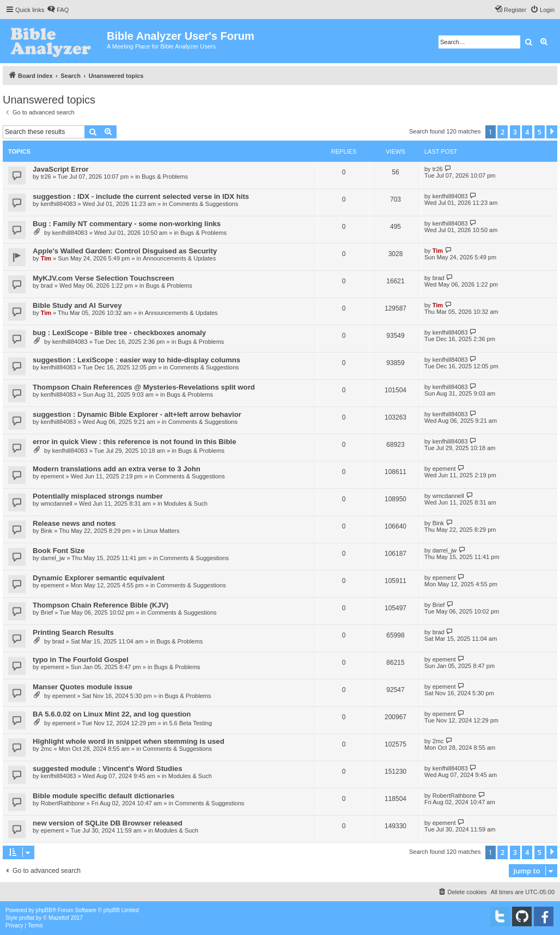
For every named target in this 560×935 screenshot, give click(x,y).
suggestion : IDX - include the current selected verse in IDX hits (141, 196)
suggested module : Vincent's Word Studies (108, 769)
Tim (46, 258)
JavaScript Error (61, 169)
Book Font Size (59, 551)
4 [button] (527, 132)
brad (47, 286)
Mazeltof (59, 918)
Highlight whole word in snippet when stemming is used (129, 741)
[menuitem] (58, 10)
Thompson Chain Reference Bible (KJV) (101, 605)
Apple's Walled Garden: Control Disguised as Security (125, 251)
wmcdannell (57, 503)
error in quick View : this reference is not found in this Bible (134, 442)
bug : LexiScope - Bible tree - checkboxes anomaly (119, 333)
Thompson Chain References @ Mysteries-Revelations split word (144, 387)
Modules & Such (186, 503)
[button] (552, 132)
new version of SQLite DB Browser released (108, 823)
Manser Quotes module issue (83, 687)
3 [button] (515, 132)
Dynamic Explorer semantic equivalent (99, 578)
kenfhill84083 (59, 204)
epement (53, 476)
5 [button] (540, 132)
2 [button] (503, 132)
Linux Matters (161, 531)
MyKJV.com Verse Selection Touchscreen (103, 278)
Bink (47, 531)
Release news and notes (74, 523)
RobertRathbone (63, 803)
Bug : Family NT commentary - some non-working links (127, 224)
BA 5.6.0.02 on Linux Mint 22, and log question (112, 714)
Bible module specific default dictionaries (104, 796)
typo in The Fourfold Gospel (81, 660)
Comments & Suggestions (203, 204)
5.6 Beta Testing (190, 723)
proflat (27, 918)
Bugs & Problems (165, 177)
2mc (47, 749)
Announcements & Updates (179, 258)
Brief (47, 612)
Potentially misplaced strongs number (98, 496)
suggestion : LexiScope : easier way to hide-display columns (136, 360)
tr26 (46, 177)
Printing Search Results (73, 632)
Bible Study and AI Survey (77, 305)
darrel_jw (53, 558)
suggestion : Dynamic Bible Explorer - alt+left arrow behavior (137, 414)
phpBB (44, 910)
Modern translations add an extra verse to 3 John (117, 469)
